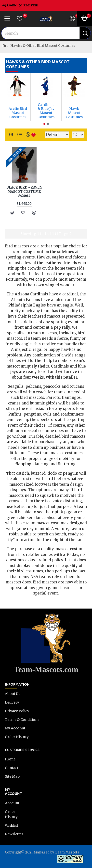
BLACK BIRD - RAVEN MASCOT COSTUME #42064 (24, 192)
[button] (44, 124)
